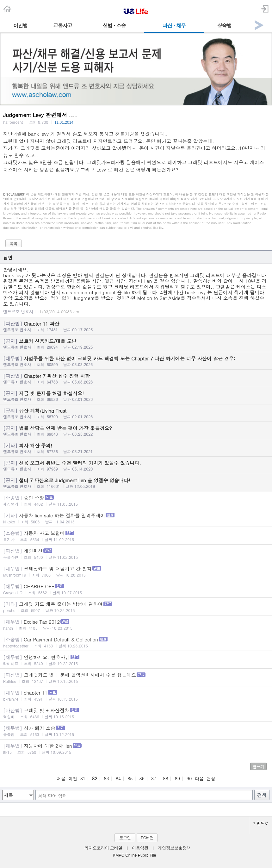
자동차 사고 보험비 (136, 536)
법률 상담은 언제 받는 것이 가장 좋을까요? (136, 431)
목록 (14, 244)
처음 (61, 778)
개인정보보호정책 (174, 848)
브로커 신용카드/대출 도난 (136, 344)
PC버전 (147, 838)
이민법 (20, 25)
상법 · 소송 (114, 25)
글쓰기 (258, 767)
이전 (73, 778)
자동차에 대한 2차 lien (136, 749)
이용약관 (140, 848)
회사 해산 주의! (136, 448)
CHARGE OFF (136, 589)
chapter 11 (136, 695)
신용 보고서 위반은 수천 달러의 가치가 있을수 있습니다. (136, 465)
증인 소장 (136, 500)
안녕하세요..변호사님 (136, 660)
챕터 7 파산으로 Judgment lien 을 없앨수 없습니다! (136, 483)
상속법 (224, 25)
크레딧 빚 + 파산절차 (136, 713)
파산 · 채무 (174, 25)
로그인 (125, 838)
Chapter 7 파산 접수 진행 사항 (136, 378)
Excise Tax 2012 (136, 624)
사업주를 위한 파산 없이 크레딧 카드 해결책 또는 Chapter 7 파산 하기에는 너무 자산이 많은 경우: (136, 361)
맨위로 (261, 823)
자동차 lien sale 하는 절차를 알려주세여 (136, 518)
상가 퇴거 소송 (136, 731)
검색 (262, 795)
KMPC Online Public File (135, 855)
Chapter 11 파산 (136, 326)
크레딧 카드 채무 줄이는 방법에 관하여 (136, 607)
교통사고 (63, 25)
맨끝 (211, 778)
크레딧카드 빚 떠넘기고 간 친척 (136, 571)
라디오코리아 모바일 (103, 848)
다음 (199, 778)
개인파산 (136, 554)
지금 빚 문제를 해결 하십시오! (136, 396)
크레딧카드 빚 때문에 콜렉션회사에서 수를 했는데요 (136, 678)
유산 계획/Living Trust (136, 413)
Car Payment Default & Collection (136, 642)
